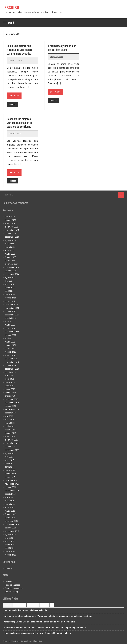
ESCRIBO (12, 7)
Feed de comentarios (14, 588)
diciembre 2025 (12, 227)
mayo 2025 (10, 247)
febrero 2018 (10, 433)
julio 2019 (9, 376)
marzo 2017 (10, 470)
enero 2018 (10, 437)
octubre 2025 (11, 234)
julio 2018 (9, 416)
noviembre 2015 (12, 524)
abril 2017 (9, 467)
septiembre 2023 (12, 315)
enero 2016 (10, 518)
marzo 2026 (10, 217)
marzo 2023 (10, 325)
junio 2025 (9, 244)
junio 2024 (9, 284)
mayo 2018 (10, 423)
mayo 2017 (10, 464)
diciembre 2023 (12, 305)
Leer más (13, 96)
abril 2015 (9, 548)
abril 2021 (9, 338)
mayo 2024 (10, 288)
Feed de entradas (13, 585)
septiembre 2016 (12, 491)
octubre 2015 (11, 528)
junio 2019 (9, 379)
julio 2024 (9, 281)
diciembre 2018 (12, 399)
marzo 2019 (10, 389)
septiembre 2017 (12, 450)
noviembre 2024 (12, 267)
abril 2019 (9, 386)
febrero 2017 (10, 474)
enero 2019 (10, 396)
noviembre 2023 (12, 308)
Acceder (8, 581)
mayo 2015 (10, 545)
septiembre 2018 (12, 409)
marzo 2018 (10, 430)
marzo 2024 (10, 294)
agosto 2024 (10, 277)
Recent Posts (8, 605)
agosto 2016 (10, 494)
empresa (12, 104)
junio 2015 (9, 541)
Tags (52, 605)
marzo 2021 (10, 342)
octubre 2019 (11, 365)
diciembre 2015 (12, 521)
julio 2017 (9, 457)
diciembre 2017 (12, 440)
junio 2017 (9, 460)
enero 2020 (10, 355)
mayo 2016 (10, 504)
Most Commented (33, 605)
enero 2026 (10, 223)
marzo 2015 (10, 552)
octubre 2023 (11, 311)
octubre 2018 (11, 406)
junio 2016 (9, 501)
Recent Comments (20, 605)
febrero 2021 (10, 345)
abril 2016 (9, 507)
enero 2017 (10, 477)
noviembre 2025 (12, 230)
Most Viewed (45, 605)
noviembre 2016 (12, 484)
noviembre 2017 (12, 443)
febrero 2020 (10, 352)
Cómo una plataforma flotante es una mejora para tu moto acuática (20, 50)
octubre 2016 (11, 487)
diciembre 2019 (12, 359)
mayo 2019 (10, 382)
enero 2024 (10, 301)
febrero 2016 (10, 514)
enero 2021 (10, 349)
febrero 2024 (10, 298)
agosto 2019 (10, 372)
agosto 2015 (10, 535)
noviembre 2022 (12, 332)
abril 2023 (9, 322)
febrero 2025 (10, 257)
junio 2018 (9, 420)
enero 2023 (10, 328)
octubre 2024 (11, 271)
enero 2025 (10, 261)
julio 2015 (9, 538)
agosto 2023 (10, 318)
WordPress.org (11, 592)
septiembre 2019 (12, 369)
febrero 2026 (10, 220)
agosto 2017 (10, 453)
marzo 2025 (10, 254)
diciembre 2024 (12, 264)
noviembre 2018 (12, 403)
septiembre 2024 (12, 274)
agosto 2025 (10, 240)
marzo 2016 (10, 511)
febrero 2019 (10, 392)
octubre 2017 (11, 447)
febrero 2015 (10, 555)
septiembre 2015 (12, 531)
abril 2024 (9, 291)
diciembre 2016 (12, 480)
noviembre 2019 (12, 362)
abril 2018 (9, 426)
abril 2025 (9, 250)
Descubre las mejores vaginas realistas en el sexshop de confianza (19, 123)
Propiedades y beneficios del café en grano (62, 48)
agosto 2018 (10, 413)
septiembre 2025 (12, 237)
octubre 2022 (11, 335)
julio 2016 (9, 497)
